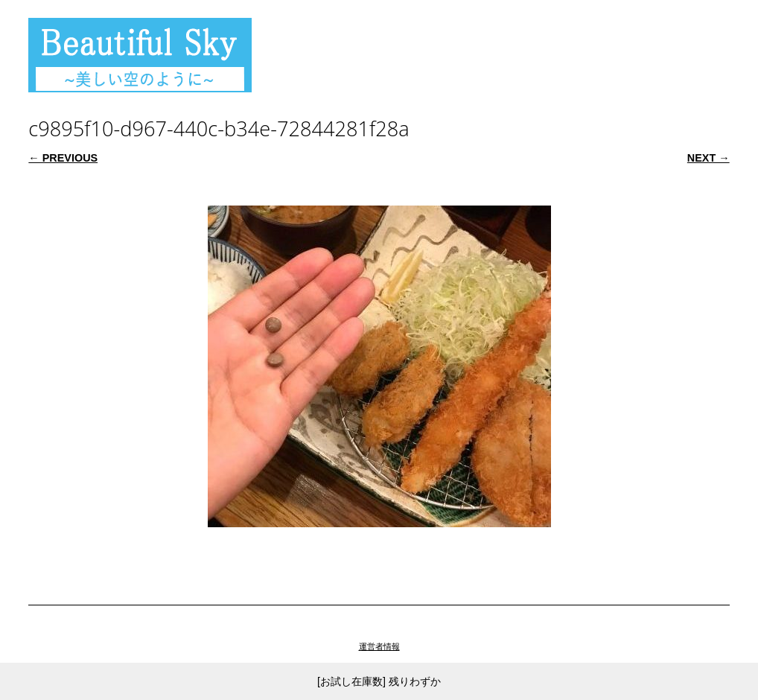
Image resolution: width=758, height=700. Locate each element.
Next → (708, 158)
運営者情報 (379, 646)
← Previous (63, 158)
